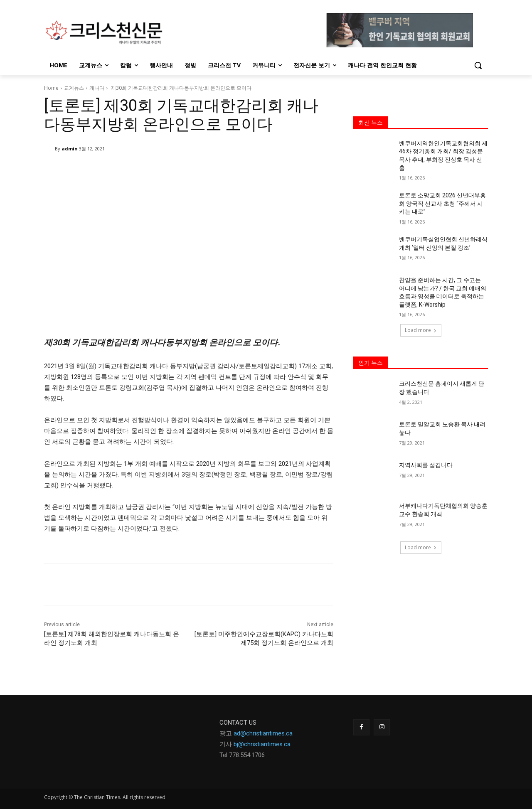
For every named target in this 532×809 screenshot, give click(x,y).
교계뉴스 (74, 88)
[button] (478, 65)
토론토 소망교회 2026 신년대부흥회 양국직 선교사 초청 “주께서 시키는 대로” (442, 203)
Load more (421, 330)
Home (51, 88)
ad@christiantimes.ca (263, 733)
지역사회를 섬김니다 (426, 465)
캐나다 (97, 88)
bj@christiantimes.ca (262, 744)
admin (70, 149)
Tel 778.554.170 (240, 755)
